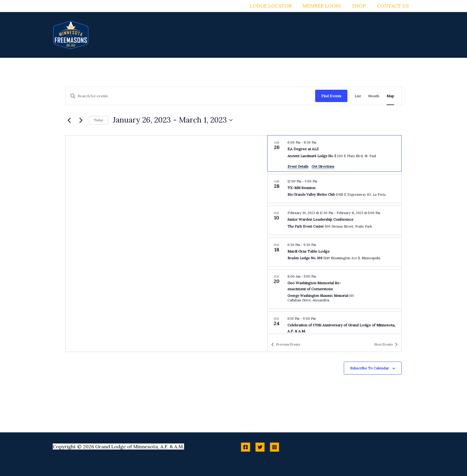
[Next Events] (81, 120)
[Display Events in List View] (358, 96)
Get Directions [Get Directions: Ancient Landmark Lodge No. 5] (323, 166)
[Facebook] (246, 447)
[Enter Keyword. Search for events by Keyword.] (190, 96)
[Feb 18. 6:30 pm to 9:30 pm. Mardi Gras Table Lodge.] (334, 252)
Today (99, 120)
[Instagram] (274, 447)
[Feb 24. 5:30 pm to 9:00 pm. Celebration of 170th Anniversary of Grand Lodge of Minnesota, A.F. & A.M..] (334, 329)
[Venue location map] (166, 244)
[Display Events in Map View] (390, 96)
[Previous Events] (69, 120)
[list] (334, 235)
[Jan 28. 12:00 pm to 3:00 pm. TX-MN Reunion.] (334, 189)
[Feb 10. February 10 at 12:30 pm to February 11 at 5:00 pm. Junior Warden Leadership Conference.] (334, 220)
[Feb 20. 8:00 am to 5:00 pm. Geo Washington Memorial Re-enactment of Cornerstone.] (334, 289)
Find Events (331, 96)
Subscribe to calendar (370, 368)
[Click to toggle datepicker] (173, 120)
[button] (238, 35)
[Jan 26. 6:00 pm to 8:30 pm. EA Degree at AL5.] (334, 153)
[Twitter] (260, 447)
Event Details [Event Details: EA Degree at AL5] (298, 166)
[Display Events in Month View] (374, 96)
